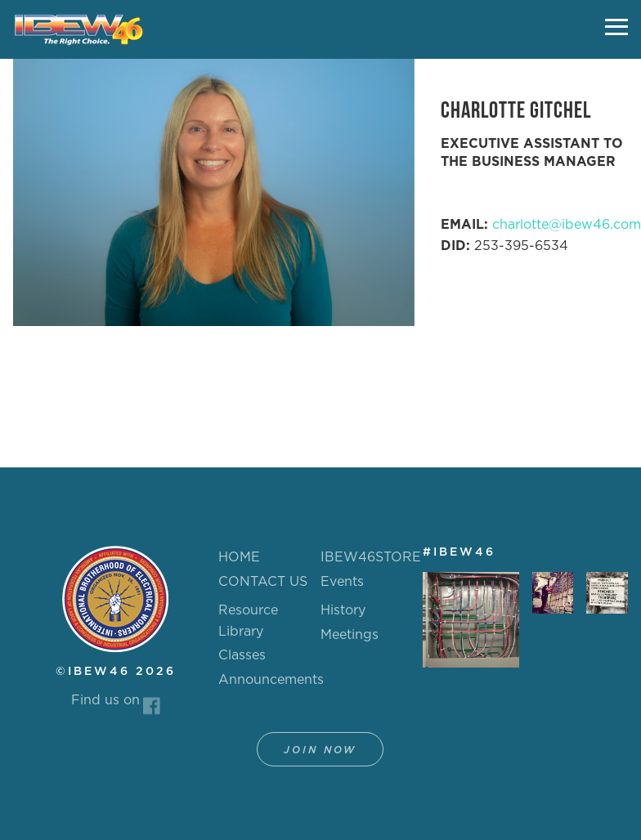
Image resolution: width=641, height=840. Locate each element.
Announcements (271, 686)
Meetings (350, 641)
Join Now (320, 757)
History (343, 617)
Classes (242, 662)
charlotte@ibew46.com (567, 225)
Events (342, 582)
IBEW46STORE (371, 557)
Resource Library (248, 628)
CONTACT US (263, 582)
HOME (239, 557)
